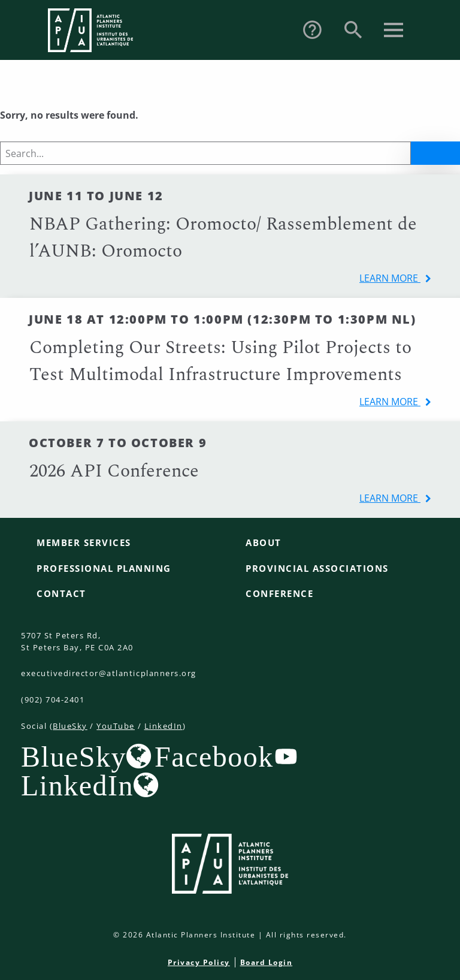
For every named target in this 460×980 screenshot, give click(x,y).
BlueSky (70, 726)
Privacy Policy (199, 962)
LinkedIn (164, 726)
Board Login (267, 962)
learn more (390, 278)
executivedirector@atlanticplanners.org (109, 673)
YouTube (116, 726)
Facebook (214, 756)
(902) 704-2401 (53, 699)
